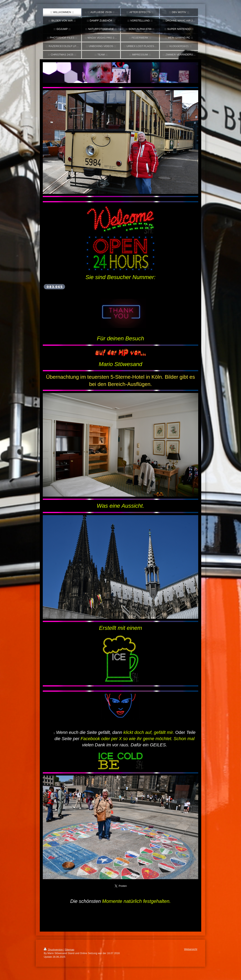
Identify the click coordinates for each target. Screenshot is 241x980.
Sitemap (69, 950)
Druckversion (54, 950)
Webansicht (191, 949)
